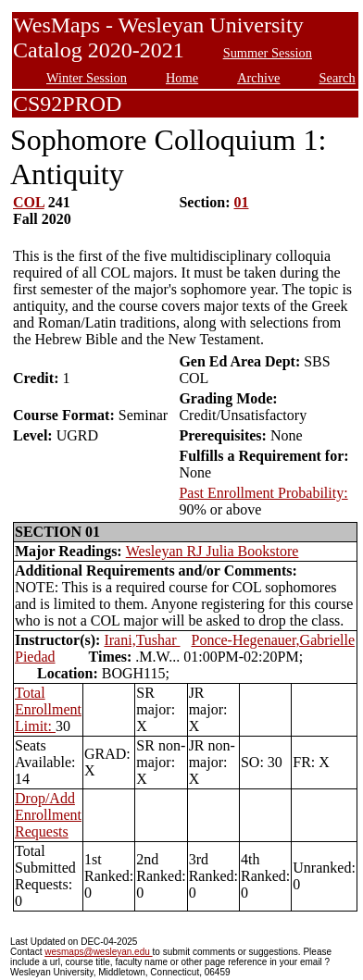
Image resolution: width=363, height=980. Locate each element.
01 (242, 202)
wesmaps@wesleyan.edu (98, 952)
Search (338, 78)
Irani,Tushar (142, 640)
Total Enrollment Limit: (48, 709)
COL (29, 202)
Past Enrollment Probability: (263, 493)
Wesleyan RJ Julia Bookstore (213, 551)
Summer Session (268, 53)
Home (182, 78)
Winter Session (87, 78)
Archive (258, 78)
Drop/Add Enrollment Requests (48, 815)
